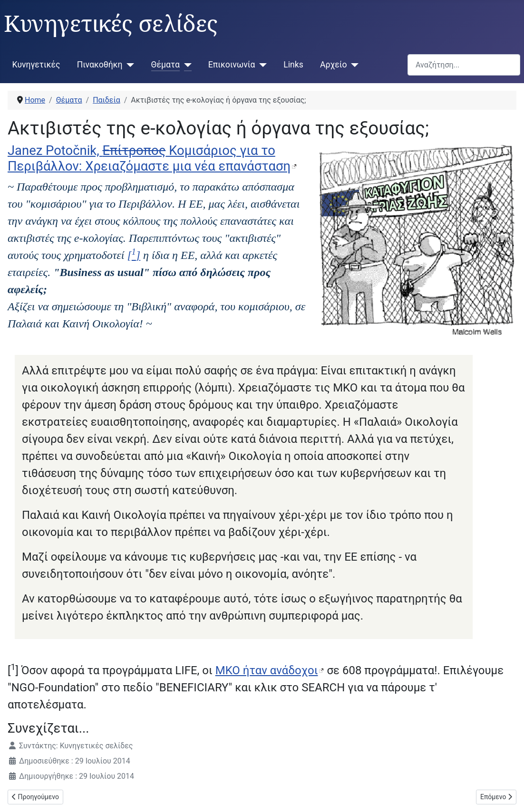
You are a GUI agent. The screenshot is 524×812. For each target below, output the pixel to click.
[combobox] (464, 65)
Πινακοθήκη (100, 65)
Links (293, 65)
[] (134, 255)
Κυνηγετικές (36, 65)
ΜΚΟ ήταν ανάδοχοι (267, 670)
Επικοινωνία (232, 65)
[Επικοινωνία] (261, 65)
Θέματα (165, 65)
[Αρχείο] (353, 65)
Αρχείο (333, 65)
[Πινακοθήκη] (129, 65)
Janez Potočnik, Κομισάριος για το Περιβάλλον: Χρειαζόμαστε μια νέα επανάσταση (149, 158)
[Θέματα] (186, 65)
